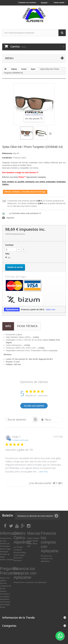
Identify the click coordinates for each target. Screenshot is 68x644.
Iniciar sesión (59, 3)
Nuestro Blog (20, 552)
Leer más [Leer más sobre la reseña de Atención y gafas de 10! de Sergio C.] (43, 472)
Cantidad (9, 245)
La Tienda (18, 547)
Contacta (18, 550)
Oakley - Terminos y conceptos (5, 594)
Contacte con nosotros (27, 3)
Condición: (7, 158)
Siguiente (50, 133)
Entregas (4, 552)
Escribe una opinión (34, 406)
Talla (8, 254)
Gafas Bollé (33, 541)
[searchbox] (19, 419)
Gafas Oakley (33, 538)
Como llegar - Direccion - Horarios (20, 558)
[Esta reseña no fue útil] (59, 483)
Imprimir (10, 218)
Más (8, 326)
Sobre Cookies (7, 560)
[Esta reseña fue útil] (54, 483)
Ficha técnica (27, 326)
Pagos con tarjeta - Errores (5, 581)
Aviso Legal (5, 549)
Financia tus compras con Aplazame (47, 559)
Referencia (7, 153)
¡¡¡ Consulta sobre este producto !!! (25, 213)
